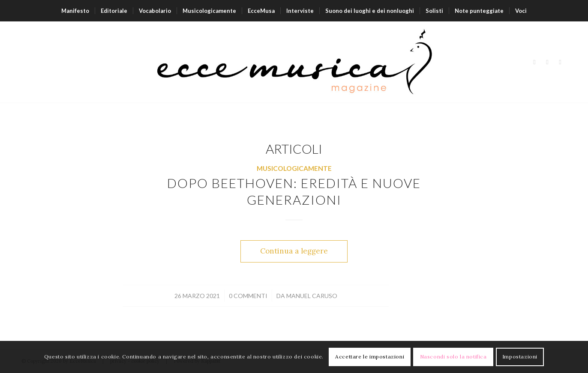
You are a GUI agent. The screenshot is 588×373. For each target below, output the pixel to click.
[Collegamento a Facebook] (534, 62)
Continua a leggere (294, 251)
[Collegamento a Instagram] (547, 62)
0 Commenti (248, 296)
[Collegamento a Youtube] (560, 62)
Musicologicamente (294, 168)
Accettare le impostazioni (370, 357)
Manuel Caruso (312, 296)
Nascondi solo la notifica (453, 357)
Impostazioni (520, 357)
